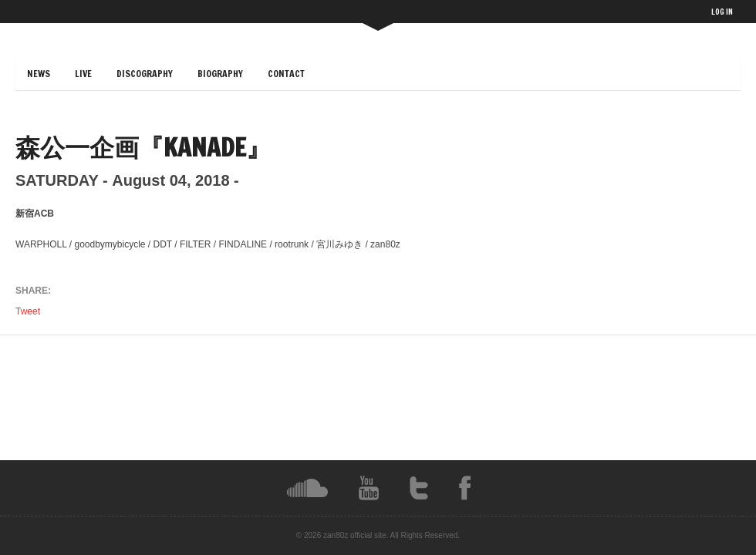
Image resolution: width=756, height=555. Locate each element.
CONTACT (286, 74)
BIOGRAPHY (220, 74)
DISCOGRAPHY (145, 74)
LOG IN (722, 12)
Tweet (29, 311)
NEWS (39, 74)
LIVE (83, 74)
